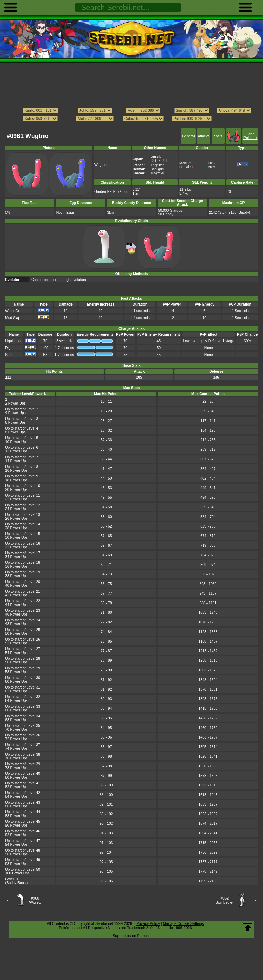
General (188, 136)
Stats (218, 136)
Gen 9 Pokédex (251, 136)
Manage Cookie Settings (184, 923)
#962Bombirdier (224, 900)
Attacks (203, 136)
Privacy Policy (148, 923)
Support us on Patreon (131, 936)
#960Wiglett (35, 900)
